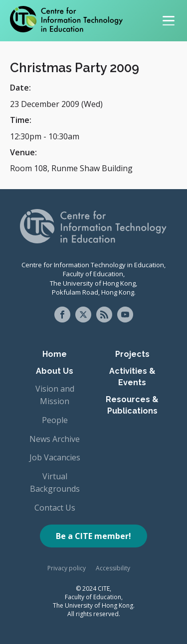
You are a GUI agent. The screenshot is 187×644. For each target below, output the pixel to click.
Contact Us (55, 508)
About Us (55, 371)
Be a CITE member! (93, 536)
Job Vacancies (55, 457)
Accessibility (113, 568)
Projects (132, 354)
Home (55, 354)
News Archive (55, 439)
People (55, 420)
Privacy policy (67, 568)
